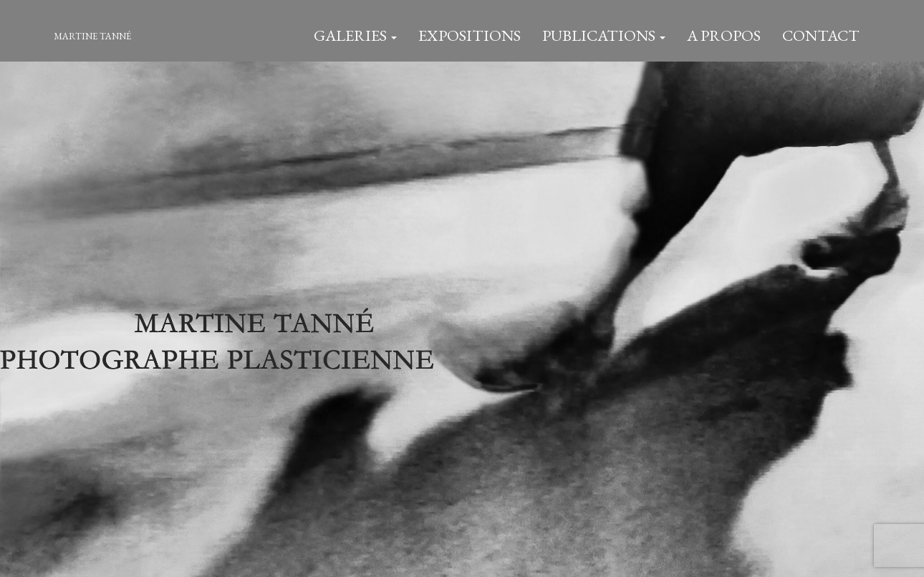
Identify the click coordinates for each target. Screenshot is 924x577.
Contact (821, 35)
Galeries (355, 35)
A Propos (724, 35)
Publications (604, 35)
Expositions (470, 35)
